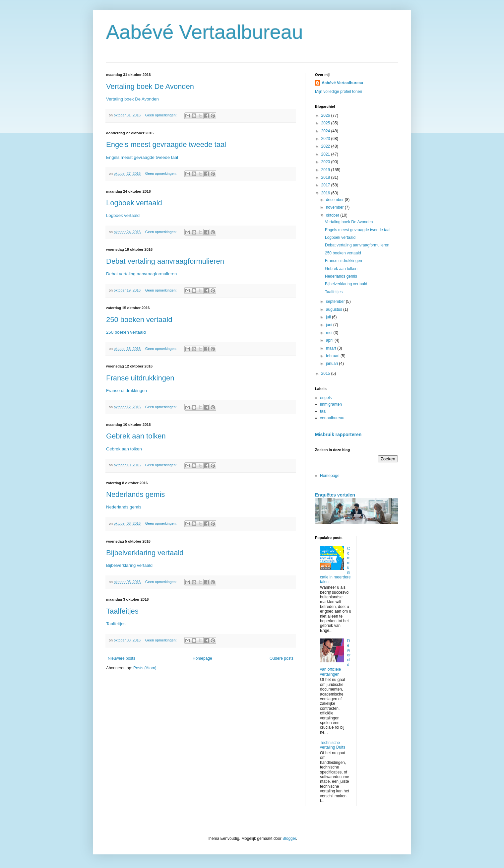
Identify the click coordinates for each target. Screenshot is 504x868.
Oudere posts (282, 658)
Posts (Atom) (145, 668)
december (335, 200)
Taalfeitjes (122, 611)
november (335, 207)
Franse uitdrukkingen (140, 378)
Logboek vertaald (134, 203)
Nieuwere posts (122, 658)
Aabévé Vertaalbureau (205, 32)
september (336, 301)
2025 (326, 123)
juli (329, 317)
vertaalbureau (332, 418)
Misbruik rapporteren (338, 434)
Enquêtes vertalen (335, 495)
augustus (335, 309)
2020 (326, 162)
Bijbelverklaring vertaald (145, 553)
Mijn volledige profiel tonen (339, 92)
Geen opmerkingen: (161, 115)
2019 (326, 170)
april (330, 340)
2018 (326, 177)
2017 (326, 185)
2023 (326, 139)
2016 (326, 193)
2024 (326, 131)
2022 (326, 146)
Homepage (202, 658)
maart (332, 348)
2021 (326, 154)
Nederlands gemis (135, 494)
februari (333, 356)
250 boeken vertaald (139, 320)
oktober (333, 215)
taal (323, 411)
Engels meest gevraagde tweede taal (166, 144)
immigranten (331, 404)
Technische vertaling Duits (333, 745)
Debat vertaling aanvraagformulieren (165, 261)
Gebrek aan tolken (136, 436)
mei (330, 333)
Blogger (289, 838)
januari (332, 364)
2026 (326, 115)
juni (330, 325)
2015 (326, 373)
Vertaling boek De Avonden (150, 86)
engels (326, 398)
